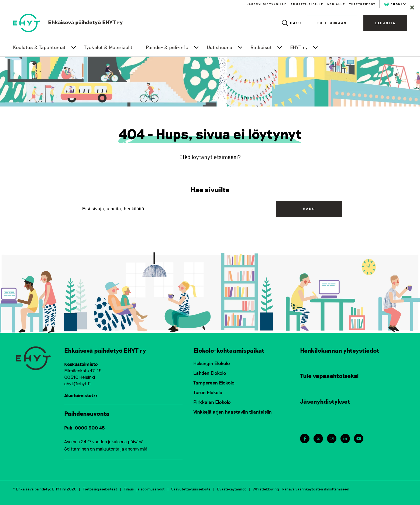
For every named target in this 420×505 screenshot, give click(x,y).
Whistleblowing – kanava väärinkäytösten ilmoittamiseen (301, 489)
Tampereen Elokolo (214, 383)
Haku (292, 23)
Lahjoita (385, 23)
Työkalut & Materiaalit (108, 47)
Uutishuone (220, 47)
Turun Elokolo (208, 392)
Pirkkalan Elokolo (212, 402)
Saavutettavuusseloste (191, 489)
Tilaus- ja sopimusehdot (144, 489)
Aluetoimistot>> (81, 395)
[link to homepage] (68, 22)
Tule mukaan (332, 23)
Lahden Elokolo (210, 373)
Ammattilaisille (307, 4)
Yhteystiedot (362, 4)
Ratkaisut (261, 47)
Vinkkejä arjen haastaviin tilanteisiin (233, 412)
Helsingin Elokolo (212, 363)
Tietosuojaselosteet (100, 489)
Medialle (336, 4)
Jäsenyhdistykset (325, 401)
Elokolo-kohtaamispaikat (229, 350)
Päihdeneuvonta (87, 413)
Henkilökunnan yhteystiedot (340, 350)
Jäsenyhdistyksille (267, 4)
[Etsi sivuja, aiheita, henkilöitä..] (177, 209)
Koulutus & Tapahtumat (39, 47)
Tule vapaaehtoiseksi (329, 376)
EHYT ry (299, 47)
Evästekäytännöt (232, 489)
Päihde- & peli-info (167, 47)
